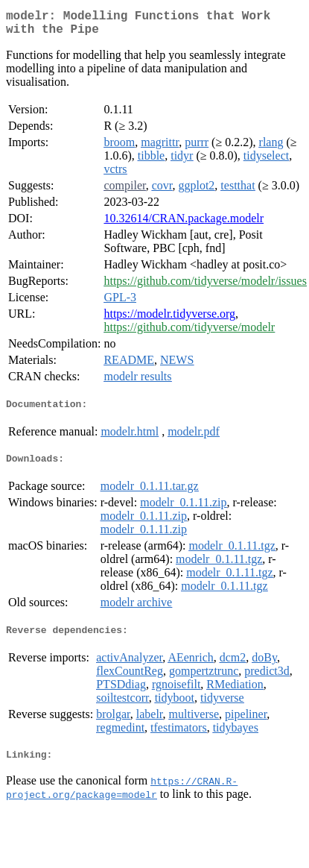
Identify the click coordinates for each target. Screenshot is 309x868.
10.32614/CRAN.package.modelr (184, 224)
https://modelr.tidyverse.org (169, 320)
